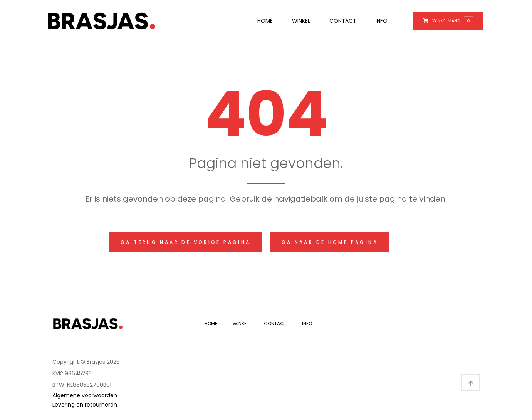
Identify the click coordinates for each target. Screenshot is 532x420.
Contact (343, 21)
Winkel (301, 21)
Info (382, 21)
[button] (182, 242)
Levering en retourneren (85, 405)
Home (265, 21)
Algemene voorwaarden (85, 395)
